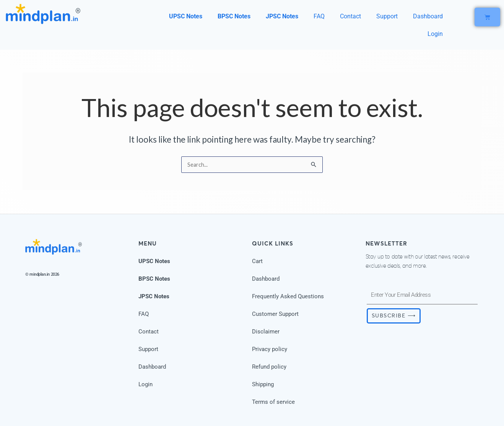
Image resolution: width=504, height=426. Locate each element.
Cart (257, 261)
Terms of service (273, 402)
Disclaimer (266, 332)
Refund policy (269, 367)
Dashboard (428, 16)
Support (387, 16)
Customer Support (275, 314)
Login (435, 34)
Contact (350, 16)
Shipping (263, 384)
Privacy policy (270, 349)
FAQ (319, 16)
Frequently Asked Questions (288, 296)
